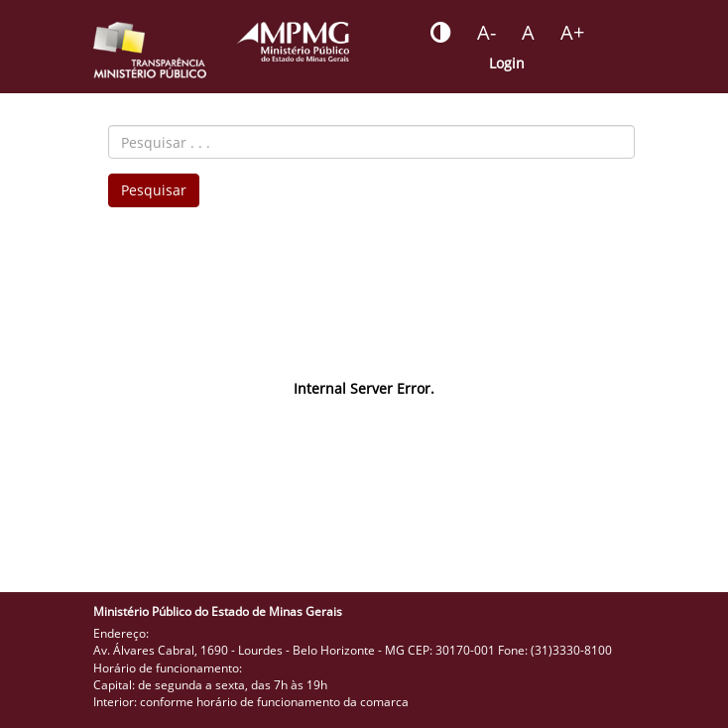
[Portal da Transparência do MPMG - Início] (150, 51)
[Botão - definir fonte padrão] (528, 33)
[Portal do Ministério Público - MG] (293, 42)
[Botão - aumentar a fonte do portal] (572, 33)
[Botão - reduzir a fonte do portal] (486, 33)
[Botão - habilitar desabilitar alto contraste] (441, 33)
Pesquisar (154, 190)
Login (507, 63)
